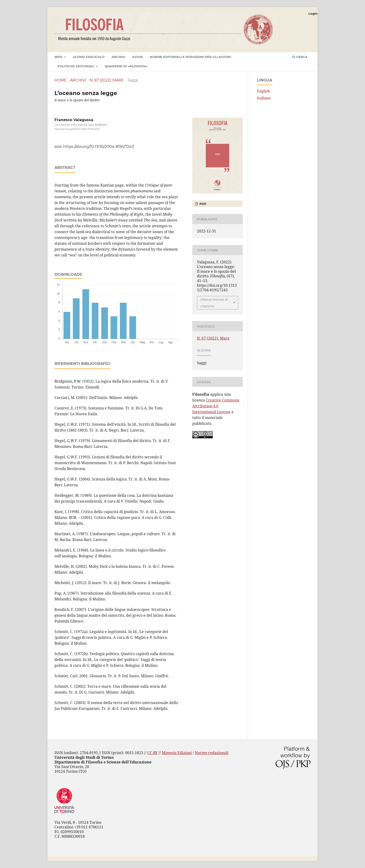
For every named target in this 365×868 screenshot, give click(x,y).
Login (313, 14)
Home (61, 80)
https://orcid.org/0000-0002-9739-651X (77, 129)
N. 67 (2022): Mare (107, 80)
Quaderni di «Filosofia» (126, 66)
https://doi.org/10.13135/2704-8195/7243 (98, 147)
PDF (202, 204)
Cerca (300, 57)
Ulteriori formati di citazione (214, 303)
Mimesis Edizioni (177, 753)
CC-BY (152, 753)
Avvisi (138, 57)
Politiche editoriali (76, 66)
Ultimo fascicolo (89, 57)
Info (59, 57)
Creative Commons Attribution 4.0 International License (216, 406)
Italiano (264, 98)
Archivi (118, 57)
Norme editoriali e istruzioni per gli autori (190, 57)
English (264, 91)
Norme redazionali (212, 753)
